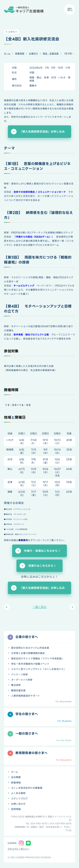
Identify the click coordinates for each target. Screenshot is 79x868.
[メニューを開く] (69, 9)
